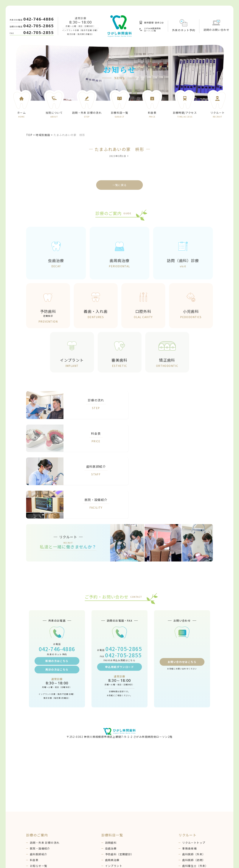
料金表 (34, 796)
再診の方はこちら (57, 606)
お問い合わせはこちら (182, 599)
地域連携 (36, 831)
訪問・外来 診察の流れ (45, 779)
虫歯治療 (111, 785)
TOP (29, 135)
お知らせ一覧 (38, 802)
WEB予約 (36, 819)
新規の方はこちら (57, 597)
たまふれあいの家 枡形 (69, 135)
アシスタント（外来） (197, 813)
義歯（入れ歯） (115, 819)
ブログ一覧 (37, 808)
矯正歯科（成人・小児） (121, 808)
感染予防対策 (38, 825)
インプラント (114, 802)
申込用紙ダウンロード (119, 603)
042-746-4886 (39, 19)
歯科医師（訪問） (194, 796)
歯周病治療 (112, 796)
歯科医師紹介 (38, 790)
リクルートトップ (194, 779)
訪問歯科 (111, 779)
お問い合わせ (38, 813)
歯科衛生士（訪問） (195, 808)
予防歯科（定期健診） (119, 790)
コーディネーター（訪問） (199, 819)
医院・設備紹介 (40, 785)
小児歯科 (111, 813)
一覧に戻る (120, 185)
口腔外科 (111, 825)
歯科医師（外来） (194, 790)
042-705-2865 (39, 26)
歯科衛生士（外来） (195, 802)
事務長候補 (189, 785)
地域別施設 (43, 135)
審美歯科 (111, 831)
